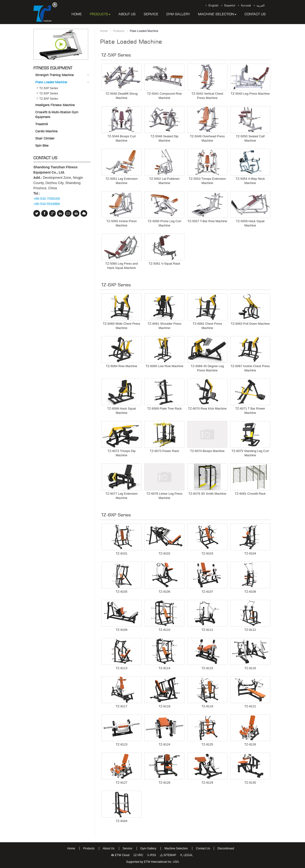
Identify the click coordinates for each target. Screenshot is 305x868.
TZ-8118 (164, 706)
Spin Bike (42, 145)
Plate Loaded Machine (51, 82)
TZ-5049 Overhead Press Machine (207, 138)
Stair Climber (45, 138)
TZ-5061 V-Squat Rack (164, 264)
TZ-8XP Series (116, 515)
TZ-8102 (164, 553)
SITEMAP (168, 855)
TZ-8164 (121, 821)
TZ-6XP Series (116, 285)
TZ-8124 (164, 744)
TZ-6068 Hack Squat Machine (122, 411)
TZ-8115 (207, 668)
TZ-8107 (207, 592)
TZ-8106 (164, 592)
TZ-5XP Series (116, 55)
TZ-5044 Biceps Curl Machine (121, 138)
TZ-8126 (250, 744)
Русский (246, 5)
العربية (261, 5)
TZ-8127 (121, 783)
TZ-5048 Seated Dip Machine (164, 138)
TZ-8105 (121, 592)
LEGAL (186, 855)
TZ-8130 (250, 783)
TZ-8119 (207, 706)
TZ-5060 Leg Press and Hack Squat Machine (122, 266)
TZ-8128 (164, 783)
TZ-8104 (250, 553)
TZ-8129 (207, 783)
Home (104, 31)
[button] (100, 14)
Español (230, 5)
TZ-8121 (250, 706)
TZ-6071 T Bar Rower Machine (250, 411)
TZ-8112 (250, 630)
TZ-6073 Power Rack (165, 451)
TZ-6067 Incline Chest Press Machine (250, 368)
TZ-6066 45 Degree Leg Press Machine (207, 368)
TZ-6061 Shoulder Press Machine (164, 326)
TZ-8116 (250, 668)
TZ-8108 (250, 592)
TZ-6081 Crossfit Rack (250, 494)
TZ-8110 (164, 630)
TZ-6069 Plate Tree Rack (164, 408)
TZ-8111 (207, 630)
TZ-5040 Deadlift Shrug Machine (121, 96)
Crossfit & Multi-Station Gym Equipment (57, 114)
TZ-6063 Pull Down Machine (250, 324)
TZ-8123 (121, 744)
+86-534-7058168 (47, 199)
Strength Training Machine (54, 75)
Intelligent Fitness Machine (55, 105)
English (213, 5)
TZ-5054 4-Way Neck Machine (250, 181)
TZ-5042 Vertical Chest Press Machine (207, 96)
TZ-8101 (121, 553)
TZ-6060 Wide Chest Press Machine (122, 326)
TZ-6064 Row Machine (122, 366)
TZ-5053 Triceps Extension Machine (207, 181)
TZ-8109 (121, 630)
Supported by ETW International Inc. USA (152, 862)
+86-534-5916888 (47, 204)
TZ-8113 (121, 668)
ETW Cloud (120, 855)
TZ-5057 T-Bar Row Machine (207, 221)
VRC (138, 855)
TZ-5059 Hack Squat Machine (250, 223)
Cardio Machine (46, 131)
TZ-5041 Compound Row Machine (164, 96)
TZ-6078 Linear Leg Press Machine (164, 496)
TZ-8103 (207, 553)
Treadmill (42, 124)
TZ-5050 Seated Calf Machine (250, 138)
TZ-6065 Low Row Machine (165, 366)
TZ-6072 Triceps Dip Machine (122, 453)
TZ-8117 (121, 706)
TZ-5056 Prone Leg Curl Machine (164, 223)
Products (119, 31)
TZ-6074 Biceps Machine (207, 451)
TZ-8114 (164, 668)
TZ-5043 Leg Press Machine (250, 94)
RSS (152, 855)
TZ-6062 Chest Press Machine (207, 326)
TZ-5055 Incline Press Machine (121, 223)
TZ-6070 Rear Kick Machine (207, 408)
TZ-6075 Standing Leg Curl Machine (250, 453)
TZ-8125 (207, 744)
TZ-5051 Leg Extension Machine (121, 181)
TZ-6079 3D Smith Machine (207, 494)
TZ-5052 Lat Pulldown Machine (164, 181)
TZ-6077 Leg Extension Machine (121, 496)
